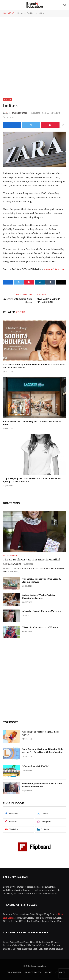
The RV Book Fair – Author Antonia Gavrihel (32, 560)
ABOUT (48, 972)
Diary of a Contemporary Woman (40, 627)
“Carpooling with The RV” (36, 766)
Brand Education (20, 113)
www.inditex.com (54, 269)
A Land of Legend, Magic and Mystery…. (43, 611)
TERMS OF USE (14, 972)
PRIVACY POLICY (33, 972)
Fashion (7, 99)
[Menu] (5, 5)
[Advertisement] (34, 57)
